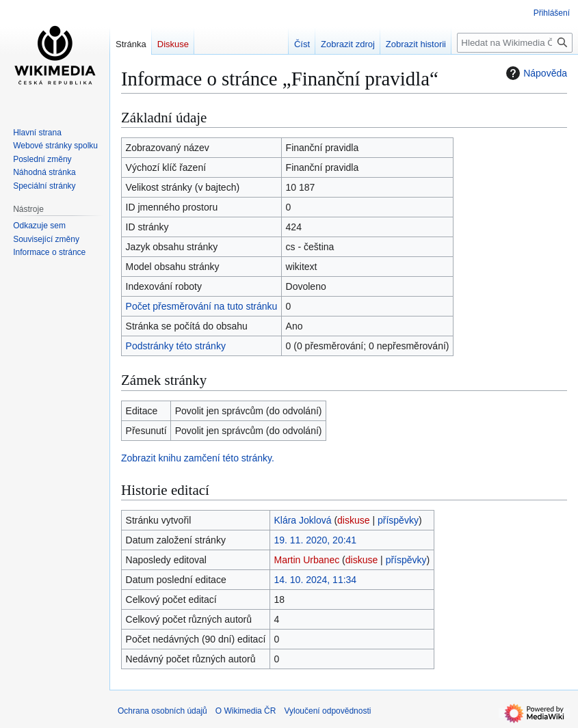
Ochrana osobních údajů (162, 711)
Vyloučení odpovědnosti (327, 711)
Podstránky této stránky (176, 346)
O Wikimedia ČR (246, 711)
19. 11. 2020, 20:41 (315, 540)
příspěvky (398, 520)
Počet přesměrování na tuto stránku (202, 306)
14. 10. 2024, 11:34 (315, 580)
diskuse (353, 520)
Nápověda (535, 73)
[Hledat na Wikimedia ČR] (515, 43)
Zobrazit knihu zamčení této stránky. (198, 458)
